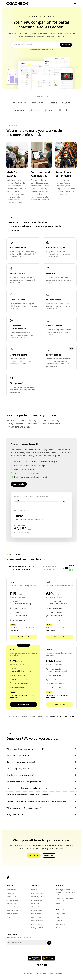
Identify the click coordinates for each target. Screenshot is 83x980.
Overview (35, 890)
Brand (58, 928)
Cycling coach (11, 893)
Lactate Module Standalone (49, 569)
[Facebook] (41, 965)
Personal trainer (12, 910)
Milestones (35, 903)
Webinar (59, 921)
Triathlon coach (12, 890)
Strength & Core (37, 928)
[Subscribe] (49, 943)
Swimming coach (12, 900)
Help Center (60, 914)
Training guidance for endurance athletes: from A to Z (66, 892)
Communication (37, 914)
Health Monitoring (38, 893)
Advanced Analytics (38, 897)
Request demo (49, 855)
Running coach (12, 897)
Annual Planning (37, 917)
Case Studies (61, 924)
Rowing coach (11, 903)
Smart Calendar (37, 900)
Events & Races (37, 910)
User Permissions (37, 921)
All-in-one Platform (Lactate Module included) (21, 569)
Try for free (66, 45)
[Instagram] (38, 965)
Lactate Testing (37, 924)
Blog (58, 917)
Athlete (9, 917)
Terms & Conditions (56, 974)
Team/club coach (12, 914)
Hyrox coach (11, 907)
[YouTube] (45, 965)
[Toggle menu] (75, 3)
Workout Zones (37, 907)
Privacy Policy (41, 974)
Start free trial (19, 484)
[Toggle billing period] (67, 568)
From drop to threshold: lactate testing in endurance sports (66, 901)
